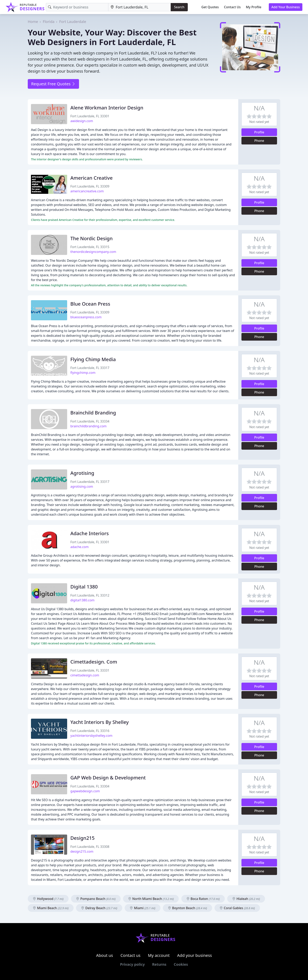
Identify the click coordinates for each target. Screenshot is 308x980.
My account (159, 955)
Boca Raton (203, 899)
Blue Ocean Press (90, 304)
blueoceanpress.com (86, 317)
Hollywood (48, 899)
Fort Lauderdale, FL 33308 (90, 847)
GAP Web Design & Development (108, 778)
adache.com (80, 547)
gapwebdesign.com (85, 791)
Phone (259, 141)
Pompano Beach (96, 899)
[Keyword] (77, 7)
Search (179, 7)
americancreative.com (87, 191)
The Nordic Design (91, 238)
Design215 (83, 838)
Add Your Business (286, 7)
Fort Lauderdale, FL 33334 (90, 421)
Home (33, 22)
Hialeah (246, 899)
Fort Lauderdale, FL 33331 (90, 670)
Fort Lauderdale (73, 22)
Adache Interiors (90, 533)
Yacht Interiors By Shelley (100, 722)
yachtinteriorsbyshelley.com (91, 736)
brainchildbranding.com (88, 426)
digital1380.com (82, 600)
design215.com (82, 851)
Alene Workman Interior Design (107, 108)
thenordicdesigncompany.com (93, 252)
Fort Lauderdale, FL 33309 (90, 186)
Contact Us (232, 7)
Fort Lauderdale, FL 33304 (90, 786)
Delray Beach (99, 908)
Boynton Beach (187, 908)
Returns (159, 964)
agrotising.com (82, 486)
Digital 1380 (84, 587)
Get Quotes (210, 7)
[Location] (140, 7)
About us (105, 955)
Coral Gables (237, 908)
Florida (49, 22)
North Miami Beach (151, 899)
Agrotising (82, 473)
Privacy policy (132, 964)
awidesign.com (82, 121)
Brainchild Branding (93, 413)
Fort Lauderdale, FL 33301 (90, 116)
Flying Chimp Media (93, 359)
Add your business (195, 955)
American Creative (91, 178)
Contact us (130, 955)
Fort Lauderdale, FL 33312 (90, 595)
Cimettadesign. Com (94, 662)
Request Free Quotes (53, 84)
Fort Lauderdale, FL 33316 (90, 731)
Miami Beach (51, 908)
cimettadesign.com (85, 675)
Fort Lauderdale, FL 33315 (90, 247)
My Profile (254, 7)
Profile (259, 132)
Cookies (181, 964)
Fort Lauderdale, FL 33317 (90, 368)
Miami (142, 908)
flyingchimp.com (83, 373)
